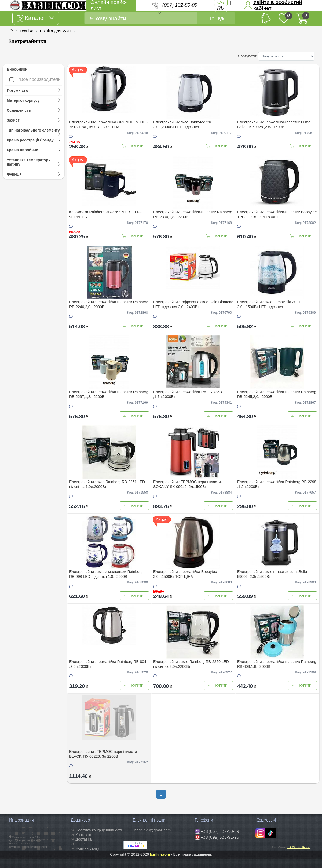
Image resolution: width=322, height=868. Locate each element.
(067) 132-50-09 (180, 5)
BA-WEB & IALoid (299, 847)
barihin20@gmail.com (153, 830)
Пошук (216, 18)
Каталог (35, 18)
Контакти (83, 835)
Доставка (83, 839)
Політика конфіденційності (98, 830)
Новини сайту (87, 848)
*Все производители (35, 79)
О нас (80, 844)
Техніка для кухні (55, 31)
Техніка (27, 31)
